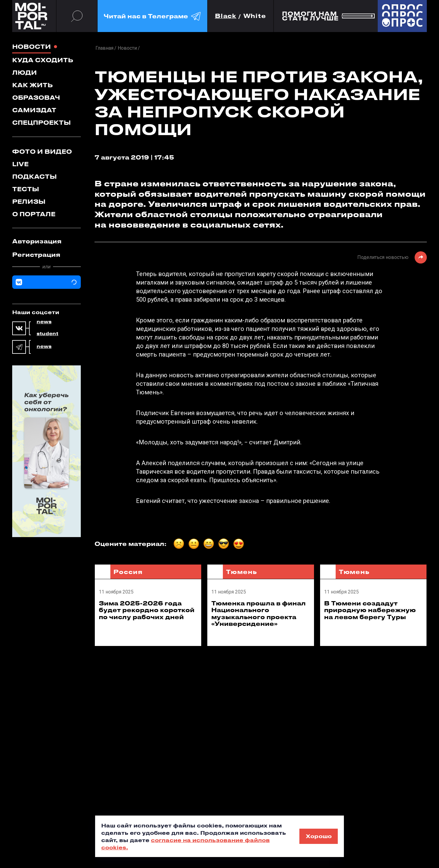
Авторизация (37, 241)
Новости (32, 47)
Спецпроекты (41, 122)
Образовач (36, 97)
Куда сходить (43, 60)
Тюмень (241, 572)
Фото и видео (42, 151)
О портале (34, 214)
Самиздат (34, 110)
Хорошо (319, 836)
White (255, 16)
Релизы (29, 201)
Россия (128, 572)
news (44, 322)
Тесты (26, 189)
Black (226, 16)
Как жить (32, 85)
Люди (25, 72)
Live (20, 164)
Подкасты (34, 176)
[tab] (46, 241)
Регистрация (36, 255)
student (47, 334)
